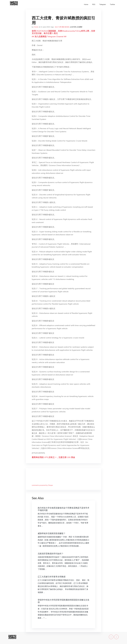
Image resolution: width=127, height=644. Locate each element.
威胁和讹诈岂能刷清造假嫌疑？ (52, 533)
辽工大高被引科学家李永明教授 (52, 577)
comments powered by (42, 485)
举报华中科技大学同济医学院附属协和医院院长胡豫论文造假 (63, 601)
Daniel (36, 27)
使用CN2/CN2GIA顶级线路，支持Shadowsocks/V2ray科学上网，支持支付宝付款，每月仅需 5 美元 (63, 32)
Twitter (112, 4)
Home (86, 4)
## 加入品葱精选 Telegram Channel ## (49, 36)
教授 (63, 27)
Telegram (103, 4)
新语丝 (67, 27)
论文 (56, 27)
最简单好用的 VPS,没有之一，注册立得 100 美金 (53, 457)
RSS (94, 4)
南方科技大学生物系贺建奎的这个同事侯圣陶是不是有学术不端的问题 (63, 509)
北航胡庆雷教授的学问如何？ (51, 554)
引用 (60, 27)
